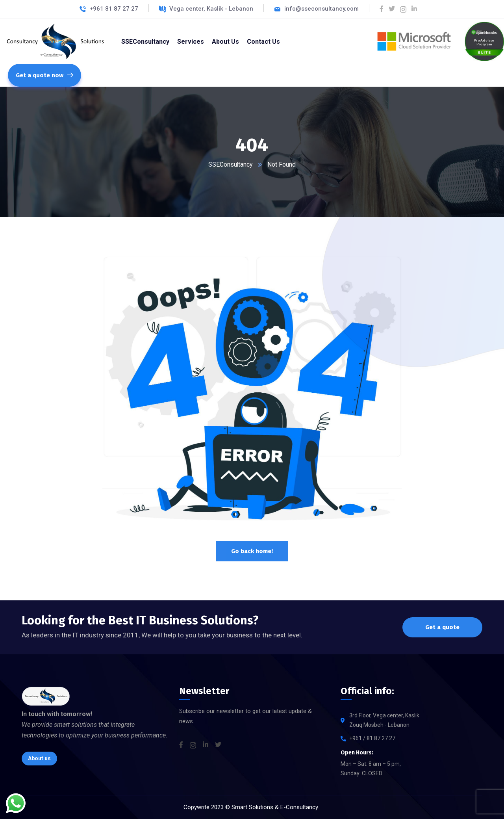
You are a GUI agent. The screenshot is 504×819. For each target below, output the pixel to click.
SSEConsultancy (230, 164)
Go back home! (252, 551)
